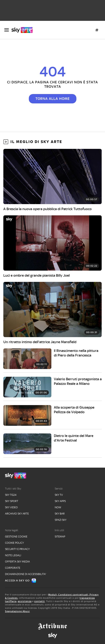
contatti (40, 601)
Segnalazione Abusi (17, 611)
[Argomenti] (97, 30)
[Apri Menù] (7, 30)
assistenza (25, 601)
